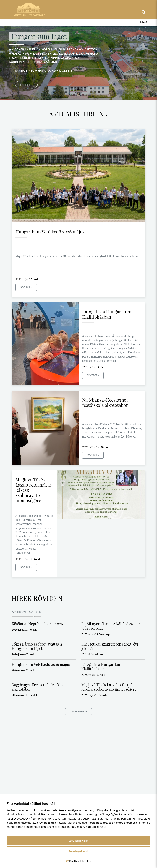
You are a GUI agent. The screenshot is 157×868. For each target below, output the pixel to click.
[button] (16, 86)
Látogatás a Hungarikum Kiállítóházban (107, 314)
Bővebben (26, 287)
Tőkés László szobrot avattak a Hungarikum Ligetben (37, 646)
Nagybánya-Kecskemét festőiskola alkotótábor (105, 402)
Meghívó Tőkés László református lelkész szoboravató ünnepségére (109, 687)
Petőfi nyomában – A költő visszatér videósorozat (111, 626)
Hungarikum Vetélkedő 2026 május (50, 232)
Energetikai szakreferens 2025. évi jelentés (110, 646)
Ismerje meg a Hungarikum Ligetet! (43, 70)
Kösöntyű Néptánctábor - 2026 (37, 624)
